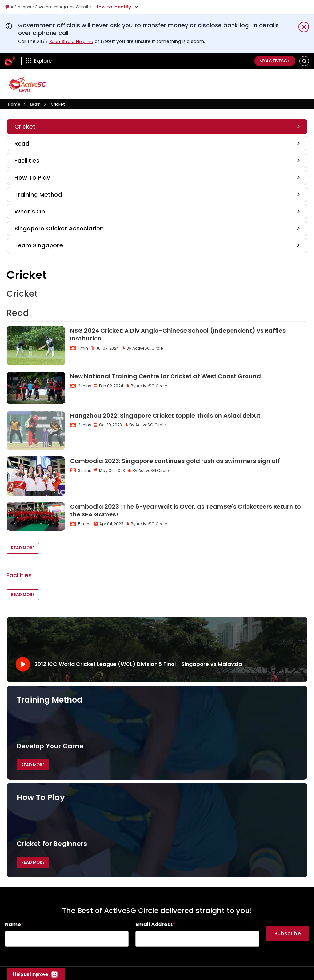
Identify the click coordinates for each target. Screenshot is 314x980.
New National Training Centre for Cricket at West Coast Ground (165, 376)
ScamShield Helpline (72, 41)
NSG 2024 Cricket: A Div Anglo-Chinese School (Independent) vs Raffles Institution (178, 334)
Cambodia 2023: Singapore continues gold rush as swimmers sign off (175, 461)
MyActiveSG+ (272, 61)
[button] (304, 61)
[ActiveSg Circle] (10, 61)
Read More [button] (23, 548)
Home (14, 104)
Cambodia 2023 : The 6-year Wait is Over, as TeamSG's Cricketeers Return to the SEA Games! (186, 510)
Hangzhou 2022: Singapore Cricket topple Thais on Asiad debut (165, 415)
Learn (35, 104)
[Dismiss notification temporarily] (304, 27)
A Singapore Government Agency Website (56, 7)
